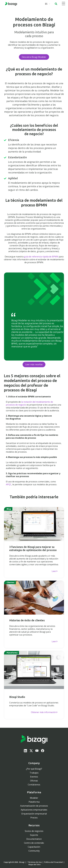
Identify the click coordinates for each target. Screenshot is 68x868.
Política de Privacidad (53, 862)
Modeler (34, 798)
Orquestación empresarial (34, 814)
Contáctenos (34, 785)
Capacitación (34, 847)
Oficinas (34, 781)
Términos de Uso (35, 862)
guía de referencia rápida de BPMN (41, 257)
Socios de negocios (34, 831)
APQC (9, 484)
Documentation (34, 839)
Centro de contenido (34, 843)
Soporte (34, 835)
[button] (56, 4)
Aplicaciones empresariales (34, 810)
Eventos (34, 777)
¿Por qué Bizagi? (34, 769)
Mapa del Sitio (34, 864)
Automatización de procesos (34, 806)
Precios (34, 818)
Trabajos (34, 773)
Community (34, 851)
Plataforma (34, 802)
